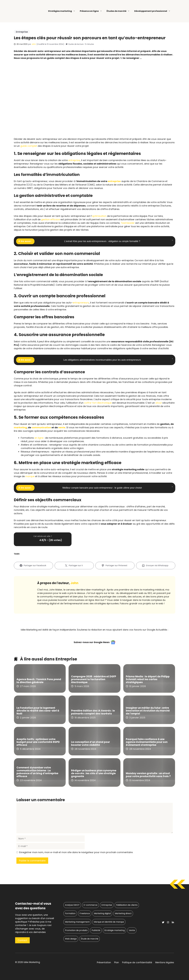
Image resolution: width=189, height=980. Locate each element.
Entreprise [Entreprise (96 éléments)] (107, 905)
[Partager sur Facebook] (33, 566)
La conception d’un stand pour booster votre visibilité (90, 743)
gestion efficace (50, 219)
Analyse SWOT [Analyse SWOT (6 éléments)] (72, 905)
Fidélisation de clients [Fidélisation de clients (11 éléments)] (127, 905)
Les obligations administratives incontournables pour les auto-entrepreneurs (102, 360)
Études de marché (118, 11)
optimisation (99, 216)
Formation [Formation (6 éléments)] (70, 913)
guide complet (29, 146)
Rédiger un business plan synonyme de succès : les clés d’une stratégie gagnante (94, 773)
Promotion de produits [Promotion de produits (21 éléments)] (76, 930)
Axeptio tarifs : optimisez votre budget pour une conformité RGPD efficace (38, 742)
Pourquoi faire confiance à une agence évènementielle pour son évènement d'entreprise (147, 742)
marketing (20, 427)
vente (62, 427)
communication (41, 427)
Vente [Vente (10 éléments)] (132, 930)
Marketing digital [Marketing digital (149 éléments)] (102, 913)
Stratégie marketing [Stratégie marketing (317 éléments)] (114, 930)
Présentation (104, 962)
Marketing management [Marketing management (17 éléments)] (77, 922)
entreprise (74, 160)
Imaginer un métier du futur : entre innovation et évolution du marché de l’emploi (148, 711)
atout (159, 403)
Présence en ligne (91, 11)
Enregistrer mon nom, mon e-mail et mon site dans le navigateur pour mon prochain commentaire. (76, 852)
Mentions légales (165, 962)
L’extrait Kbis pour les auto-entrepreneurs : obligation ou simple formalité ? (102, 241)
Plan (117, 962)
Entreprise (22, 32)
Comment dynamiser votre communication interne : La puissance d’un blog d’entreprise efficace (37, 772)
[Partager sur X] (74, 566)
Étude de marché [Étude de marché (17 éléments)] (90, 939)
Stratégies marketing (62, 11)
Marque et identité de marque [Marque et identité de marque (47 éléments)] (109, 922)
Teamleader (128, 223)
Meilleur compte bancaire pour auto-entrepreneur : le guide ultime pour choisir (102, 488)
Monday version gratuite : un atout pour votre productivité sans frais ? (148, 775)
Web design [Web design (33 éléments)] (71, 939)
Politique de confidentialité (137, 962)
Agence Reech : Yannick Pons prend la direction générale (39, 681)
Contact (22, 940)
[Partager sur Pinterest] (115, 566)
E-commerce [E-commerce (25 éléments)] (91, 905)
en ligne (39, 438)
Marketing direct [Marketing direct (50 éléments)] (123, 913)
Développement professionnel (152, 11)
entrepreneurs (81, 303)
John (34, 44)
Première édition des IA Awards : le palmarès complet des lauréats (93, 712)
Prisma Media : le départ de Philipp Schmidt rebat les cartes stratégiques (148, 679)
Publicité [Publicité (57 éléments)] (96, 930)
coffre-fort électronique (98, 403)
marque (30, 476)
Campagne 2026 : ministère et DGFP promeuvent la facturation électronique (94, 679)
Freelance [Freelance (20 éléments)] (85, 913)
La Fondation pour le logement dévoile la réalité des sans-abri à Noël (38, 711)
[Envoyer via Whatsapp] (156, 566)
